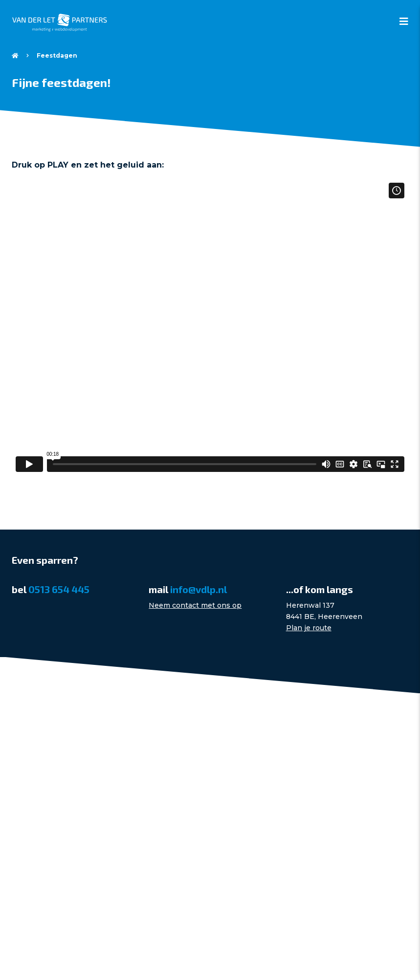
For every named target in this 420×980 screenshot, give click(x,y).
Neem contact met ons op (195, 605)
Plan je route (309, 628)
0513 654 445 (59, 589)
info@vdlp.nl (199, 589)
